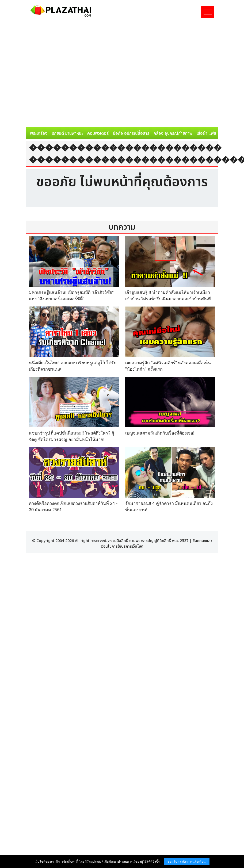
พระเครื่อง (39, 133)
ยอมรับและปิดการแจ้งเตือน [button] (187, 862)
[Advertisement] (50, 74)
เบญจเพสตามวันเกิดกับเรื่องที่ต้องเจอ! (160, 433)
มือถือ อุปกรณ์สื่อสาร (131, 133)
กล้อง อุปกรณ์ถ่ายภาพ (173, 133)
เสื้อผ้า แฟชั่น (208, 133)
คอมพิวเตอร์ (98, 133)
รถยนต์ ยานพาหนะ (67, 133)
